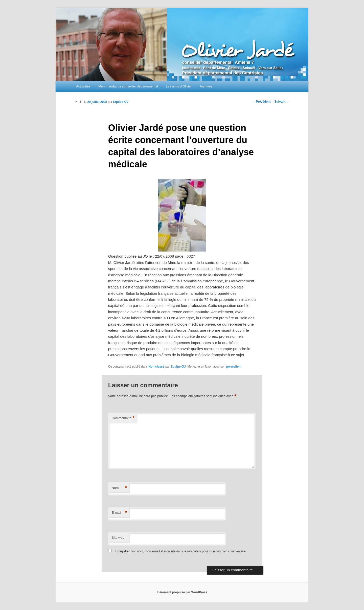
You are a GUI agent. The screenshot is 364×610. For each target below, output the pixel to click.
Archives (206, 86)
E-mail (119, 513)
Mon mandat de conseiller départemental (128, 86)
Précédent (261, 102)
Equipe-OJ (121, 102)
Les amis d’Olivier (179, 86)
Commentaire (123, 418)
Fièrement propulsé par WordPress (182, 592)
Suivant (282, 102)
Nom (119, 488)
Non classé (156, 367)
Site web (118, 538)
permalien (233, 367)
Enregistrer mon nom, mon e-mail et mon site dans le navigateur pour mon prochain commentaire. (181, 551)
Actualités (83, 86)
